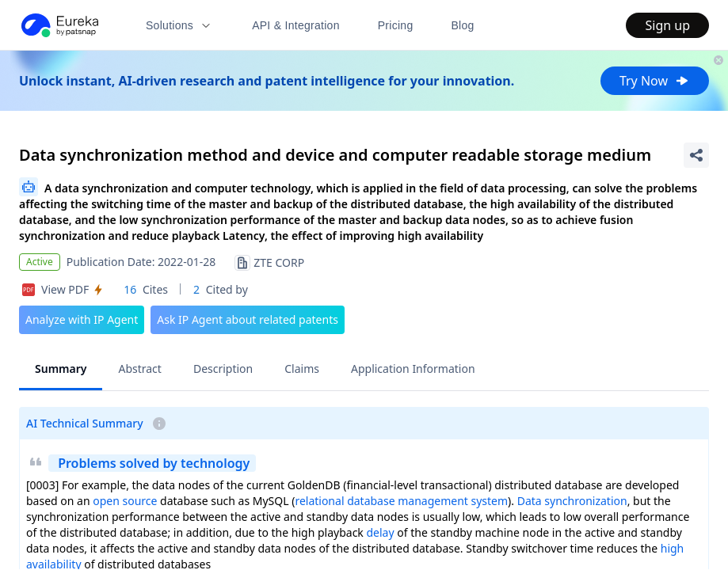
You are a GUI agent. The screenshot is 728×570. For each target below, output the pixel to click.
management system (453, 501)
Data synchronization (572, 501)
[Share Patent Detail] (696, 155)
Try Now (655, 81)
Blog (463, 25)
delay (381, 532)
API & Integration (296, 25)
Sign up (667, 25)
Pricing (396, 25)
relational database (345, 501)
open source (125, 501)
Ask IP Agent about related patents (248, 319)
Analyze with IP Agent (82, 319)
